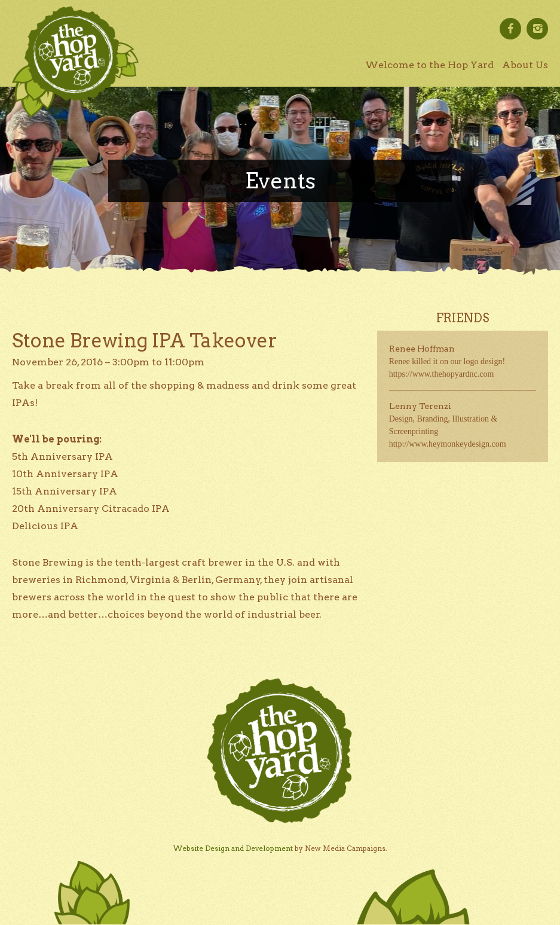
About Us (525, 65)
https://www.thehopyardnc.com (442, 374)
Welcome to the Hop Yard (429, 65)
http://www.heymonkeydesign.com (448, 444)
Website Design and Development (233, 848)
